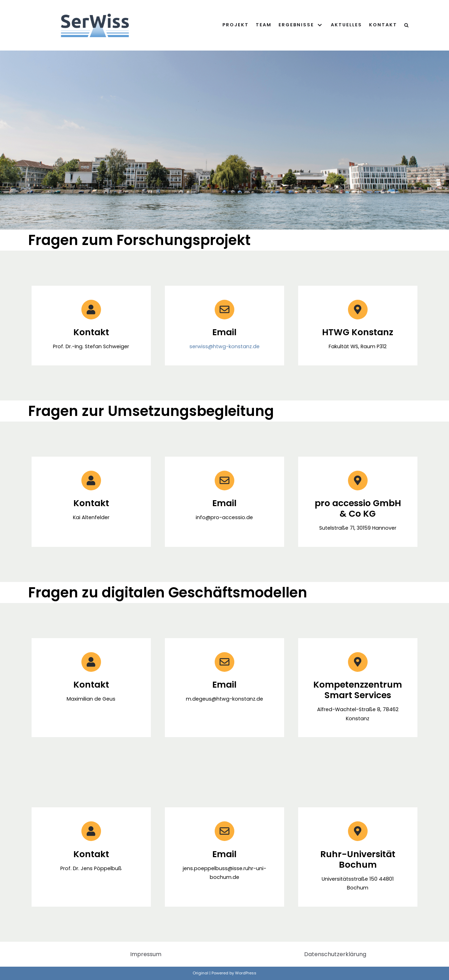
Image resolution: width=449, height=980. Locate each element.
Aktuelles (346, 25)
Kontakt (383, 25)
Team (264, 25)
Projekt (236, 25)
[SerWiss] (95, 25)
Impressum (146, 954)
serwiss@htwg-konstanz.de (224, 346)
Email (224, 503)
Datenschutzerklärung (335, 954)
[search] (406, 25)
